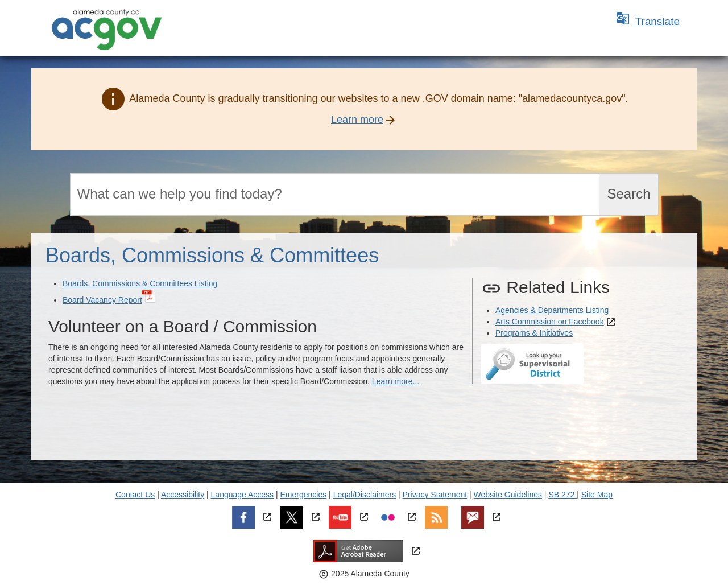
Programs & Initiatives (534, 333)
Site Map (597, 495)
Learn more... (396, 381)
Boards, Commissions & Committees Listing (140, 283)
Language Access (243, 495)
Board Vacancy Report (102, 300)
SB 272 (562, 495)
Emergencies (304, 495)
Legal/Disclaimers (365, 495)
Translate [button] (648, 21)
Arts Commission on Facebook (550, 322)
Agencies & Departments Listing (552, 310)
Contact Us (135, 495)
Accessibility (183, 495)
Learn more (357, 120)
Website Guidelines (508, 495)
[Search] (335, 194)
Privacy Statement (435, 495)
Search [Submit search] (628, 194)
